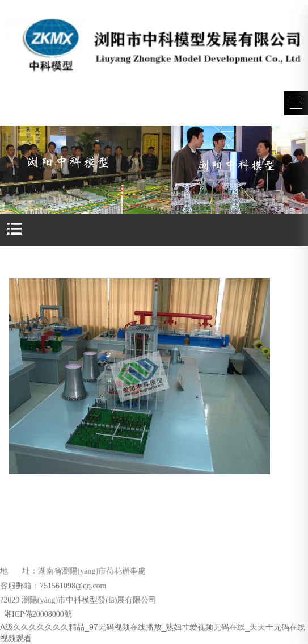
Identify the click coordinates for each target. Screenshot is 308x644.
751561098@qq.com (73, 586)
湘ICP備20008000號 (37, 614)
